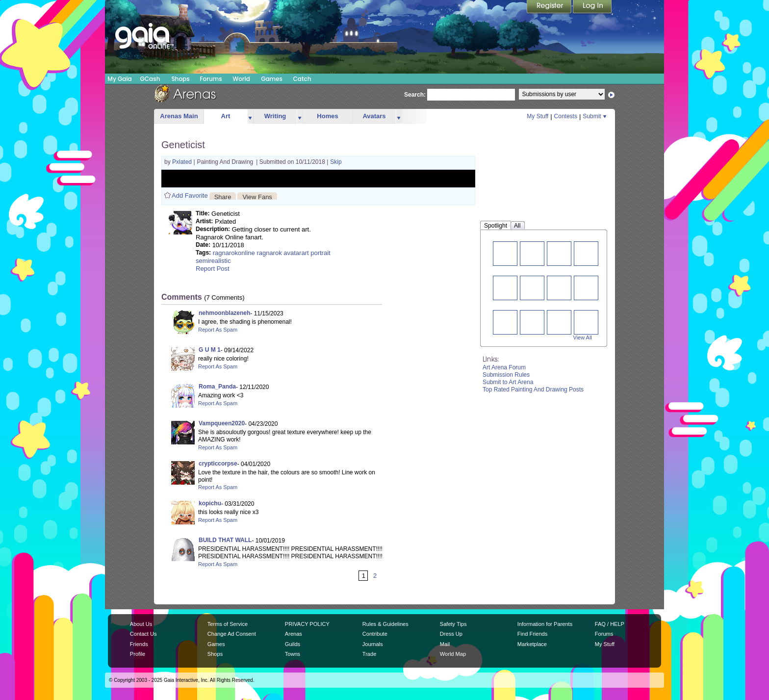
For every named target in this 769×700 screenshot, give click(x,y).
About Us (141, 624)
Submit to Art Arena (508, 382)
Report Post (213, 269)
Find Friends (532, 634)
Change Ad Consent (232, 634)
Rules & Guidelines (385, 624)
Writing (275, 116)
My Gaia (119, 79)
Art (226, 116)
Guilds (293, 644)
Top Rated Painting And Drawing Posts (533, 389)
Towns (293, 654)
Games (272, 79)
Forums (211, 79)
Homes (327, 116)
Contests (566, 116)
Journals (373, 644)
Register (550, 7)
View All (583, 337)
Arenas (294, 634)
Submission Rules (506, 375)
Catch (302, 79)
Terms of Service (228, 624)
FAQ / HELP (610, 624)
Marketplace (532, 644)
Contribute (375, 634)
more (250, 117)
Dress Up (451, 634)
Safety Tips (453, 624)
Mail (445, 644)
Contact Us (143, 634)
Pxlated (183, 162)
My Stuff (538, 116)
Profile (138, 654)
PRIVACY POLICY (307, 624)
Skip (336, 162)
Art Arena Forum (504, 367)
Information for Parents (545, 624)
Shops (180, 79)
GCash (150, 79)
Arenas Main (179, 116)
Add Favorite (190, 195)
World (241, 79)
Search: (415, 95)
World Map (453, 654)
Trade (369, 654)
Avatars (374, 116)
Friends (139, 644)
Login (592, 7)
